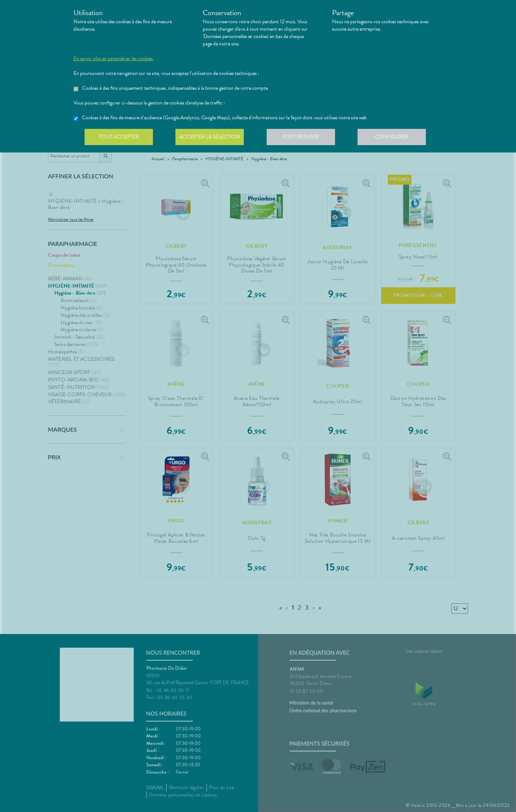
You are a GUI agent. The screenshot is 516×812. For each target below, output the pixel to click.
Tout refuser (304, 138)
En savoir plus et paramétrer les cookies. (114, 59)
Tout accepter (120, 138)
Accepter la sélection (212, 138)
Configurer (397, 138)
